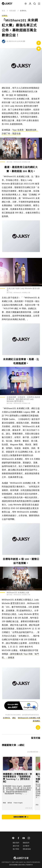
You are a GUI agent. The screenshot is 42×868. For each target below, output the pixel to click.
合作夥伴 (26, 846)
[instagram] (29, 838)
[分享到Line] (39, 49)
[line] (13, 838)
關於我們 (16, 843)
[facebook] (18, 838)
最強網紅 (37, 721)
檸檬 (4, 803)
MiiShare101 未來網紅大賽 (29, 718)
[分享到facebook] (39, 43)
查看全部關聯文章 (21, 817)
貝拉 (37, 805)
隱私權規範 (27, 849)
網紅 (14, 718)
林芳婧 (10, 803)
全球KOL (5, 16)
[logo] (7, 4)
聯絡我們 (26, 843)
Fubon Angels (18, 803)
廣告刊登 (16, 846)
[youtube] (24, 838)
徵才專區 (16, 849)
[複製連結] (38, 727)
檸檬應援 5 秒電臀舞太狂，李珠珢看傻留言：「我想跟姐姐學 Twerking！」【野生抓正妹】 (17, 778)
